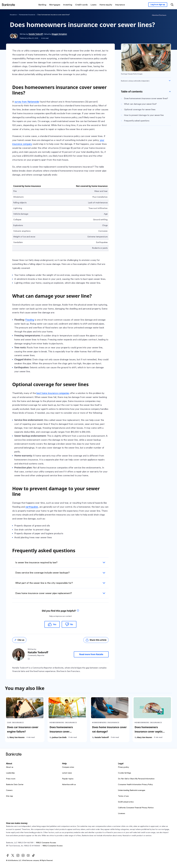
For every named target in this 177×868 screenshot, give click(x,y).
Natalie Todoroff (36, 34)
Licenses (121, 813)
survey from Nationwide (27, 102)
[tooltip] (78, 611)
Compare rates (68, 767)
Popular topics (68, 779)
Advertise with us (69, 785)
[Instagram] (18, 855)
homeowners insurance (27, 15)
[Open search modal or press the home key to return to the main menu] (172, 5)
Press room (11, 779)
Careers (9, 790)
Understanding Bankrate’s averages (132, 790)
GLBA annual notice (126, 802)
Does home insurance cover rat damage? (109, 729)
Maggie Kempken (59, 34)
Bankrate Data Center (15, 785)
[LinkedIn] (23, 855)
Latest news (67, 773)
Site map (9, 796)
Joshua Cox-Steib (59, 737)
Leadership (10, 773)
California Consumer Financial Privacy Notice (136, 808)
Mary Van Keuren (17, 737)
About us (10, 767)
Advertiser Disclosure (159, 15)
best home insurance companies (53, 393)
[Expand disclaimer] (170, 81)
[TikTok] (33, 855)
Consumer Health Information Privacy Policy (135, 785)
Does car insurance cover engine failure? (23, 729)
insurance (13, 15)
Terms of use (123, 796)
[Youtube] (28, 855)
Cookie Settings (124, 773)
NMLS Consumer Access (46, 843)
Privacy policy (123, 767)
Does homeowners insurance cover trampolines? (61, 732)
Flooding (30, 320)
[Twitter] (13, 855)
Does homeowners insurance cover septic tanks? (149, 732)
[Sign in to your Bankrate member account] (158, 5)
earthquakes (32, 507)
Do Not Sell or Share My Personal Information (136, 779)
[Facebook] (8, 855)
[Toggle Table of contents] (170, 92)
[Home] (9, 5)
